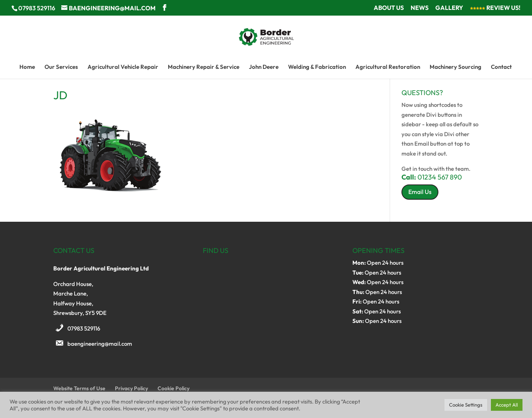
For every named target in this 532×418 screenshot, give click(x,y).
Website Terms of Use (79, 388)
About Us (389, 8)
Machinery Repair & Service (204, 67)
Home (27, 67)
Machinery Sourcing (456, 67)
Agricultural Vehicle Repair (123, 67)
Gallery (449, 8)
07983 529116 (84, 328)
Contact (501, 67)
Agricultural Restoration (388, 67)
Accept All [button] (507, 405)
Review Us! (495, 8)
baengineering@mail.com (100, 344)
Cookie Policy (174, 388)
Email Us (420, 192)
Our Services (61, 67)
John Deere (264, 67)
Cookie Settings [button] (466, 405)
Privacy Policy (131, 388)
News (420, 8)
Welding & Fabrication (317, 67)
